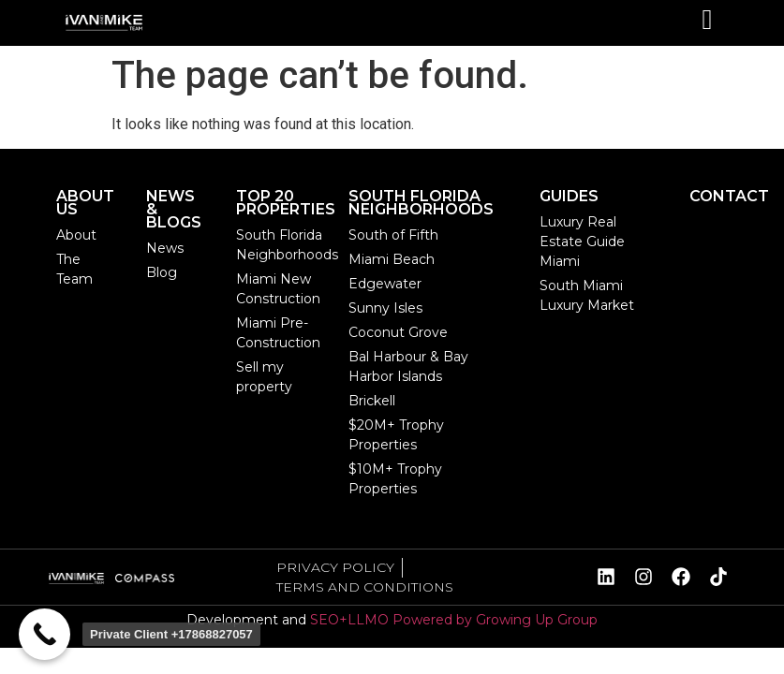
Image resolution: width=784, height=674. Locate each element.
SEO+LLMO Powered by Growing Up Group (454, 620)
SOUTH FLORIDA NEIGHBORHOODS (421, 203)
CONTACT (729, 196)
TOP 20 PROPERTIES (286, 203)
